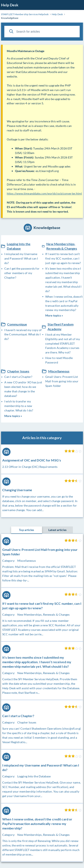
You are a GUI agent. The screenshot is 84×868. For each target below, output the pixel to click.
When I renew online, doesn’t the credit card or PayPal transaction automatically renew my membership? (64, 303)
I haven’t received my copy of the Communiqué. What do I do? (23, 334)
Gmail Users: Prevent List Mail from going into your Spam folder (62, 381)
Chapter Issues (18, 371)
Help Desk (10, 5)
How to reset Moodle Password (59, 360)
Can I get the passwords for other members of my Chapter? (22, 273)
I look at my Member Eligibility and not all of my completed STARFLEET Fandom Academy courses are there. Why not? (63, 343)
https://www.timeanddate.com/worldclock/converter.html (44, 193)
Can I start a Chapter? (18, 377)
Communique (17, 324)
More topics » (54, 315)
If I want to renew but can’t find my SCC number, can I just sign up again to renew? (63, 258)
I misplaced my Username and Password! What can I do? (21, 258)
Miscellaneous (59, 371)
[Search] (11, 31)
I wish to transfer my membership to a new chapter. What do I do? (19, 406)
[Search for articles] (42, 32)
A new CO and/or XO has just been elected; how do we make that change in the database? (23, 389)
